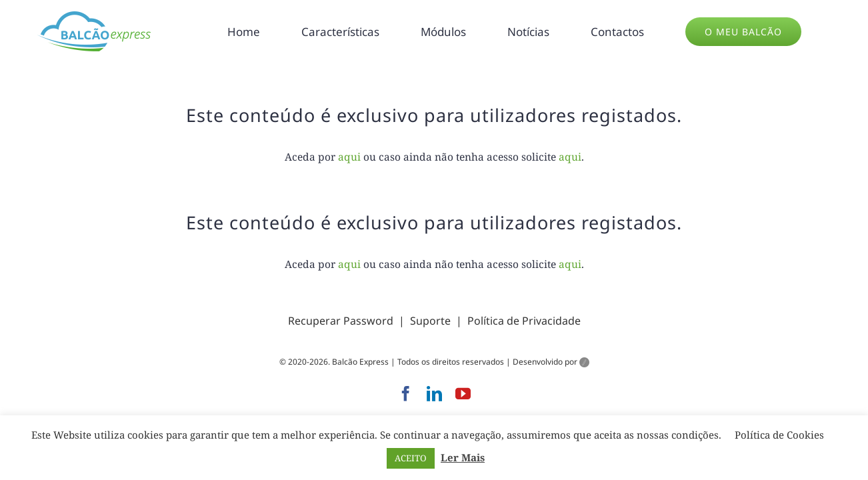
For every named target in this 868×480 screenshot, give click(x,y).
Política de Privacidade (524, 321)
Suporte (430, 321)
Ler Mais (463, 457)
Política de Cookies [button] (779, 435)
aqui (349, 157)
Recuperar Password (341, 321)
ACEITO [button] (411, 458)
